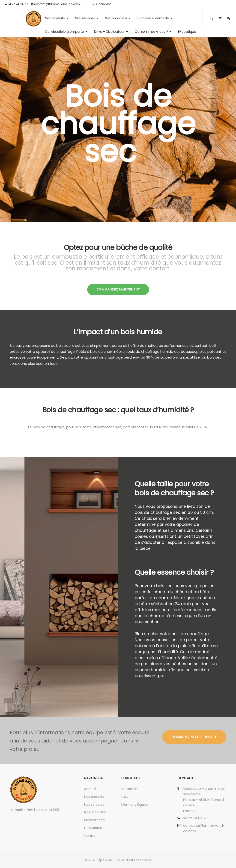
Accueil (90, 789)
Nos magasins (95, 812)
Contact (91, 836)
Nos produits (94, 797)
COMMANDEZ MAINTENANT (118, 289)
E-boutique (93, 828)
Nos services (94, 805)
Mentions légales (135, 805)
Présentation (94, 820)
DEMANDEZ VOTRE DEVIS (194, 737)
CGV (125, 797)
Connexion (102, 4)
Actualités (129, 789)
